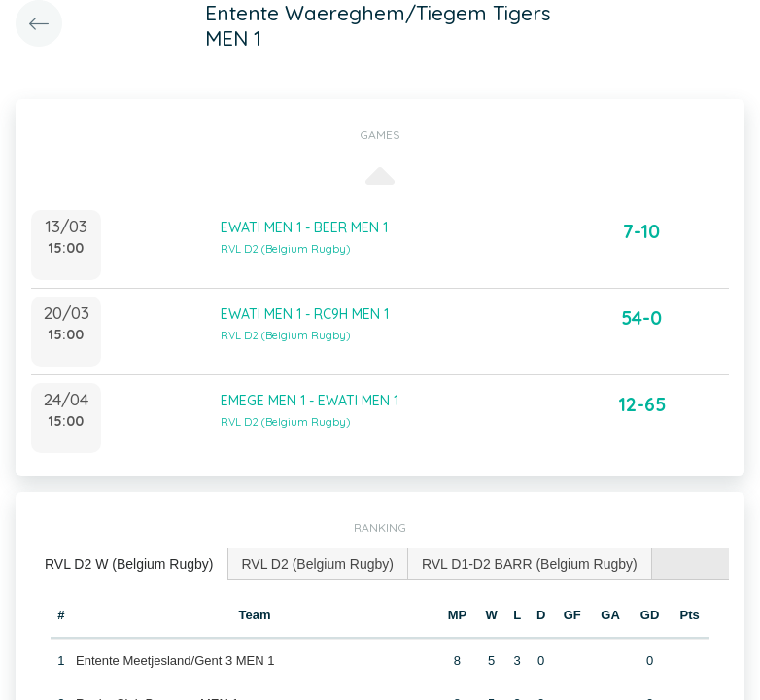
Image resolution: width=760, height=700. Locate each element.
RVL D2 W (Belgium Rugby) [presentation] (129, 564)
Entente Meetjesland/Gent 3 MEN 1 (175, 661)
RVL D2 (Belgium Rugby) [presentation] (318, 564)
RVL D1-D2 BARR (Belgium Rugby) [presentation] (530, 564)
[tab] (130, 564)
